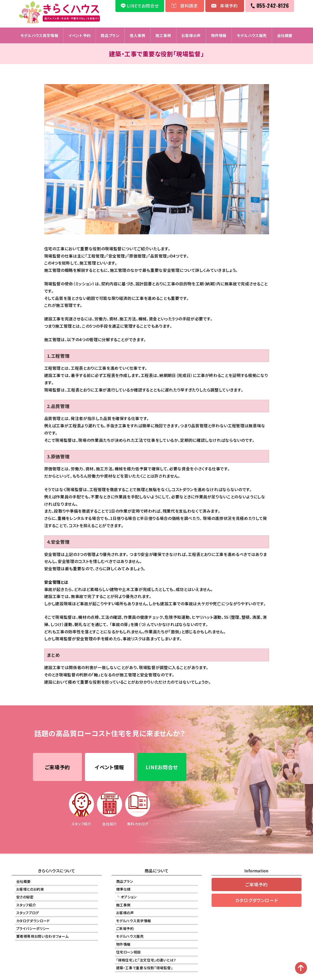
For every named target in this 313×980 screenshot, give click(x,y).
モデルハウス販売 (252, 35)
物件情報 (219, 35)
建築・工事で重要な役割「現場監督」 (145, 968)
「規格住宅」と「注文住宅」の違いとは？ (146, 960)
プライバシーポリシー (33, 929)
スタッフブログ (28, 913)
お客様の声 (191, 35)
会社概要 (285, 35)
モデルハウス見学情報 (39, 35)
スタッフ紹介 (26, 905)
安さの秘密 (25, 897)
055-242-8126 (273, 6)
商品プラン (110, 35)
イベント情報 (110, 767)
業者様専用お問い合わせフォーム (42, 937)
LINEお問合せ (162, 767)
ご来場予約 (57, 767)
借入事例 (138, 35)
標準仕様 (124, 889)
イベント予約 (79, 35)
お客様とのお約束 (30, 889)
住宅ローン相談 (129, 952)
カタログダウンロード (33, 921)
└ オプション (127, 897)
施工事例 (163, 35)
